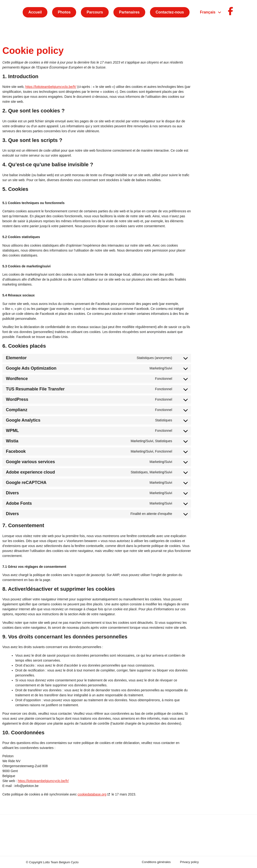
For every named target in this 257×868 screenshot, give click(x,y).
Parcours (95, 12)
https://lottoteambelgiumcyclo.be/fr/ (51, 87)
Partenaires (129, 12)
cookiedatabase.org (92, 794)
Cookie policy (217, 862)
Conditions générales (156, 862)
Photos (64, 12)
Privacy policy (189, 862)
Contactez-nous (170, 12)
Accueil (35, 12)
